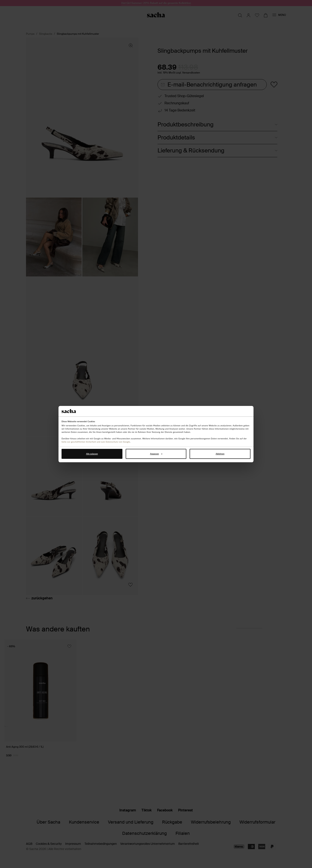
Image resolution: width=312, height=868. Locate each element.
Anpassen (156, 454)
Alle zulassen (92, 454)
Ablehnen (220, 454)
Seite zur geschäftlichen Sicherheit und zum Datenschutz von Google (96, 442)
